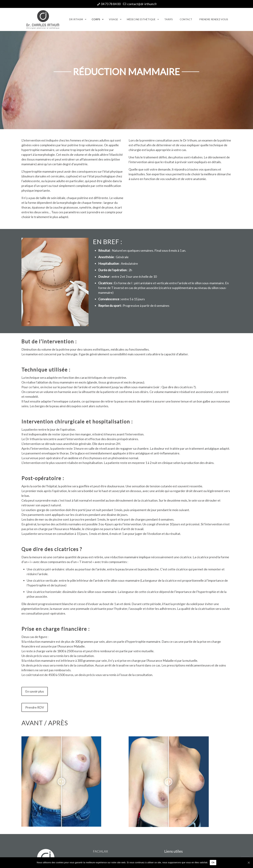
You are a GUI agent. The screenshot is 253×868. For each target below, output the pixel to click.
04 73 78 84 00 (111, 4)
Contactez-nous (175, 794)
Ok (213, 862)
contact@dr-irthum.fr (142, 4)
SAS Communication (90, 851)
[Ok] (249, 863)
